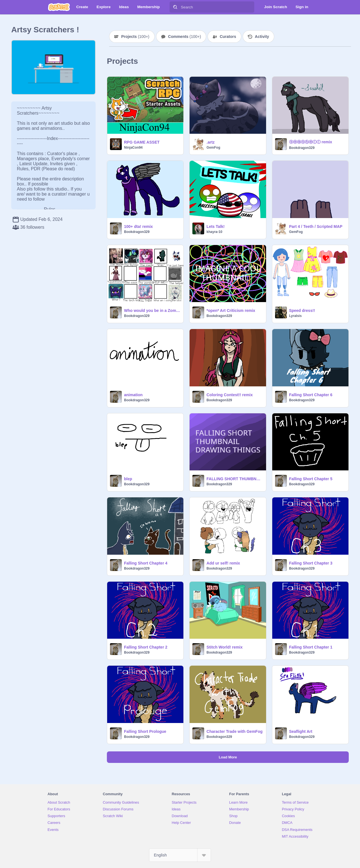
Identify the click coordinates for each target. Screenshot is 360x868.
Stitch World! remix (224, 647)
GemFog (213, 148)
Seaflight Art (301, 731)
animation (133, 395)
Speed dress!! (302, 311)
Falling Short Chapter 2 (146, 647)
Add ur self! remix (223, 563)
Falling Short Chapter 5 (311, 479)
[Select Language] (180, 855)
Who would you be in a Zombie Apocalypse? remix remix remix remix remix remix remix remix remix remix (152, 311)
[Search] (175, 7)
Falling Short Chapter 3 (311, 563)
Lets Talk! (215, 226)
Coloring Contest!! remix (229, 395)
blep (128, 479)
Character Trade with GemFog (234, 731)
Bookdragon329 (302, 148)
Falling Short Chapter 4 (146, 563)
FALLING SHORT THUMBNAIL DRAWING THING (234, 479)
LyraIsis (295, 316)
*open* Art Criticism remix (231, 311)
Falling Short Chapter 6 (311, 395)
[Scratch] (59, 7)
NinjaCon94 (133, 148)
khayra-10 (214, 232)
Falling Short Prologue (145, 731)
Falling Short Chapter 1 (311, 647)
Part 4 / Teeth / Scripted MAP (316, 226)
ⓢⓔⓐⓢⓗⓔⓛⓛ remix (311, 142)
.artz (211, 142)
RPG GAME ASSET (142, 142)
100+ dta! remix (138, 226)
